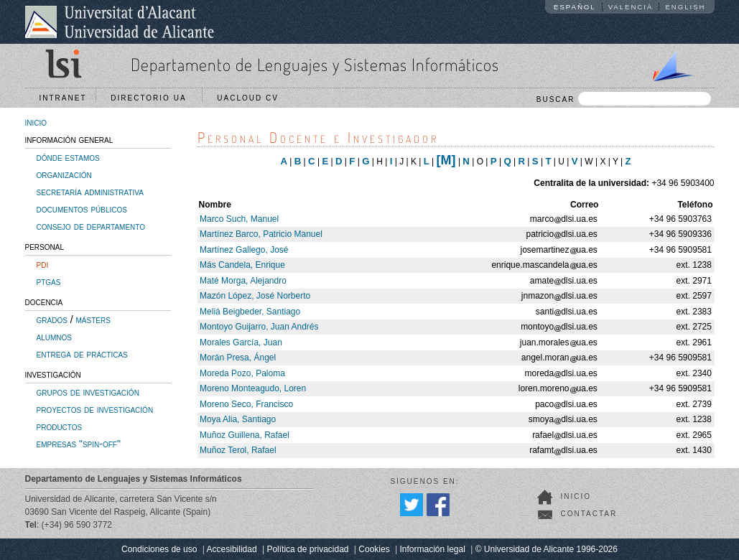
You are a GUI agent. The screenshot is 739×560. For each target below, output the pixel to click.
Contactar (589, 514)
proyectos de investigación (95, 409)
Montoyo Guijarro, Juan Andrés (259, 327)
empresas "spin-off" (79, 444)
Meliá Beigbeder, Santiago (250, 312)
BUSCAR (624, 99)
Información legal (432, 549)
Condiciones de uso (159, 549)
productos (60, 426)
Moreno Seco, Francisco (246, 404)
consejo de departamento (91, 226)
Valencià (631, 7)
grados (52, 319)
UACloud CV (251, 98)
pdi (43, 264)
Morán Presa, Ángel (238, 358)
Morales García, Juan (241, 342)
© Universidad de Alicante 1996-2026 (547, 549)
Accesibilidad (232, 549)
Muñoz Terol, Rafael (238, 450)
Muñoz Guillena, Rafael (245, 435)
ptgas (49, 281)
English (685, 7)
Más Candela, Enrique (242, 265)
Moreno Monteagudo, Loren (253, 388)
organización (64, 174)
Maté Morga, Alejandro (243, 281)
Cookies (374, 549)
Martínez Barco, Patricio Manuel (261, 234)
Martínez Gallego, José (244, 250)
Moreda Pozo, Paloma (242, 373)
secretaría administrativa (90, 192)
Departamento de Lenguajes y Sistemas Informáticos (315, 64)
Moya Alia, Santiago (238, 419)
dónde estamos (68, 157)
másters (93, 319)
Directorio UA (152, 98)
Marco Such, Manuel (239, 219)
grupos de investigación (88, 392)
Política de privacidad (307, 549)
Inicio (576, 496)
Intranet (63, 98)
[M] (446, 160)
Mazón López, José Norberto (255, 296)
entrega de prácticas (82, 354)
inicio (36, 122)
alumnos (54, 337)
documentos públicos (82, 209)
